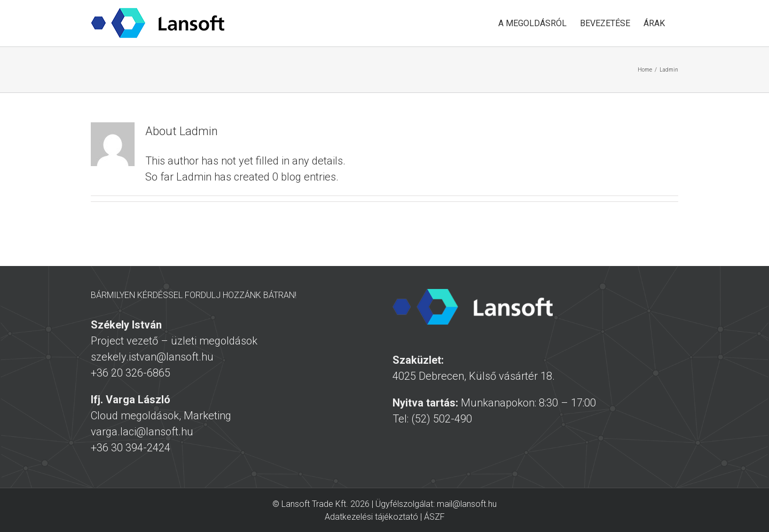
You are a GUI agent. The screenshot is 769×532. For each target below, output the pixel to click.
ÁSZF (434, 517)
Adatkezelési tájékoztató (371, 517)
